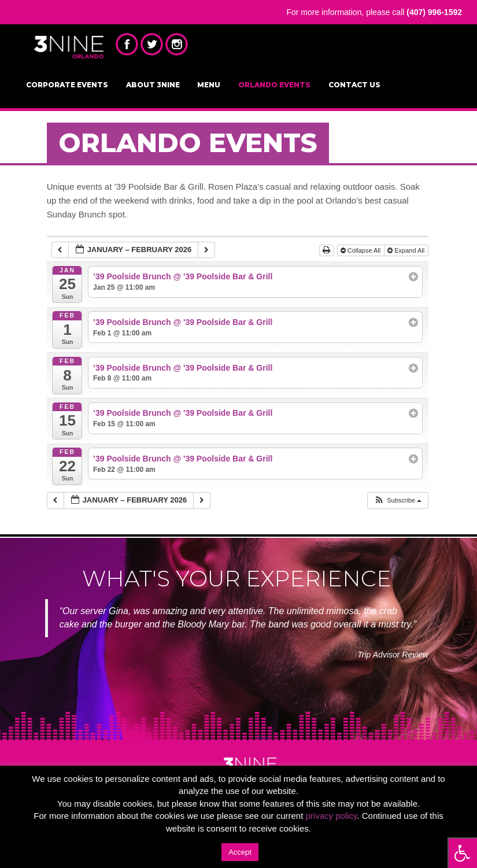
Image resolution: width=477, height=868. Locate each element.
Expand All (407, 250)
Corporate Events (67, 85)
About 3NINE (153, 85)
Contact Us (354, 85)
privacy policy (332, 816)
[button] (397, 501)
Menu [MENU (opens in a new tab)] (209, 85)
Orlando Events (274, 85)
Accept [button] (240, 852)
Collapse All (362, 250)
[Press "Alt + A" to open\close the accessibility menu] (462, 853)
